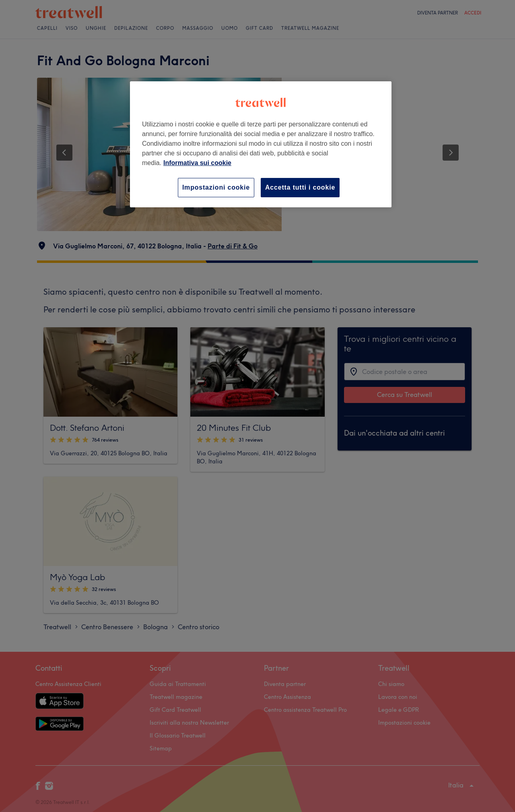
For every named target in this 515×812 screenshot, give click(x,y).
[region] (261, 144)
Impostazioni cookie (216, 187)
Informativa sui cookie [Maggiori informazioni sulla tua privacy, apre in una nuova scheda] (197, 163)
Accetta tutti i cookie (300, 187)
